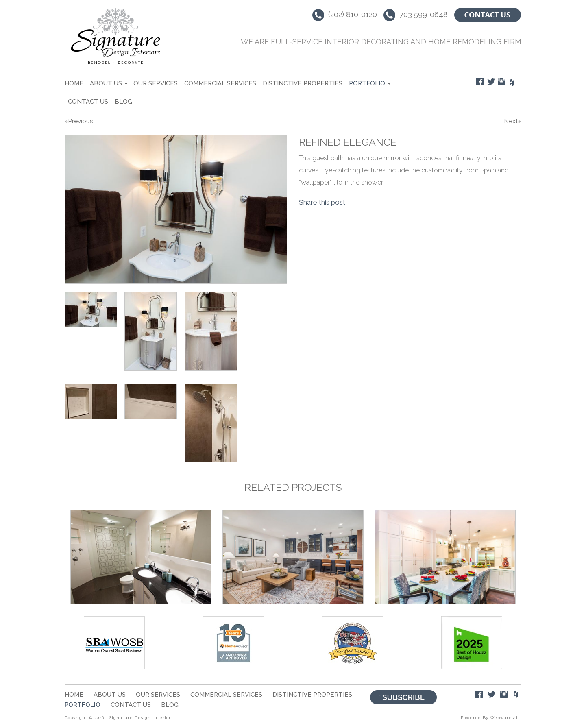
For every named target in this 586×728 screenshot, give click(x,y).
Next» (513, 121)
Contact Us (88, 102)
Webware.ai (504, 718)
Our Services (156, 83)
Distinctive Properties (303, 83)
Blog (123, 102)
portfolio (367, 83)
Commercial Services (220, 83)
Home (74, 83)
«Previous (79, 121)
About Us (106, 83)
